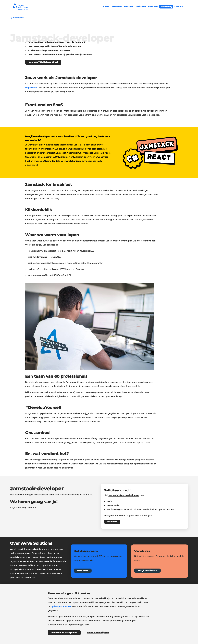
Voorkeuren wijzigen (98, 633)
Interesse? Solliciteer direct (43, 62)
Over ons (153, 7)
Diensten (117, 7)
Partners (129, 7)
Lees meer (83, 570)
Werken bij (166, 7)
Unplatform (31, 88)
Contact (179, 7)
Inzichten (141, 7)
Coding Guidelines (53, 161)
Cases (106, 7)
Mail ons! (112, 522)
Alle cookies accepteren (64, 633)
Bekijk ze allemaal (147, 570)
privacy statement (62, 606)
